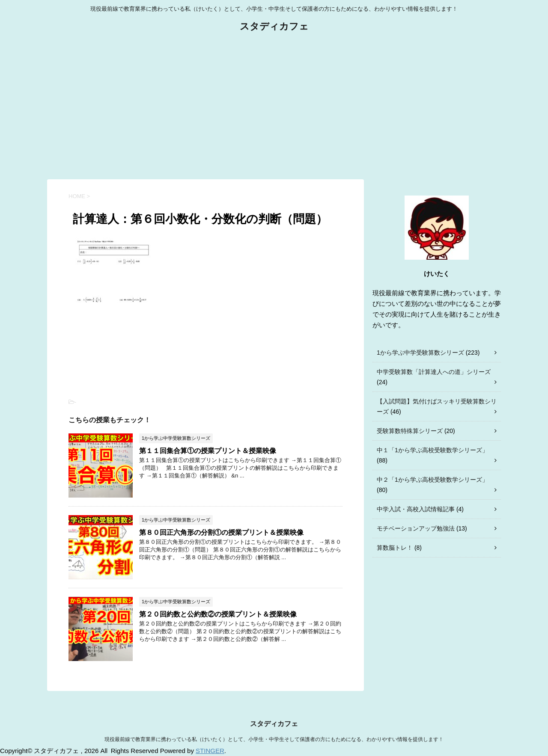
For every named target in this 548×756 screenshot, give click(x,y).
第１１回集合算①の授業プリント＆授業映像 (208, 451)
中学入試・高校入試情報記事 (416, 509)
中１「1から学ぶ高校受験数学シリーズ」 (432, 450)
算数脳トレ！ (395, 548)
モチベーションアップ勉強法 (416, 528)
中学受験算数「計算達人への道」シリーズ (434, 372)
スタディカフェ (274, 27)
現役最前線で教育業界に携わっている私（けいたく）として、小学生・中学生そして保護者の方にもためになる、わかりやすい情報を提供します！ (274, 739)
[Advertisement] (274, 107)
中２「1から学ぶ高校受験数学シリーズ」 (432, 480)
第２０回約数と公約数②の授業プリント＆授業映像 (218, 614)
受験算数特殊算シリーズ (410, 431)
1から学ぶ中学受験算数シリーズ (420, 353)
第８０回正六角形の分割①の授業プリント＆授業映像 (221, 532)
